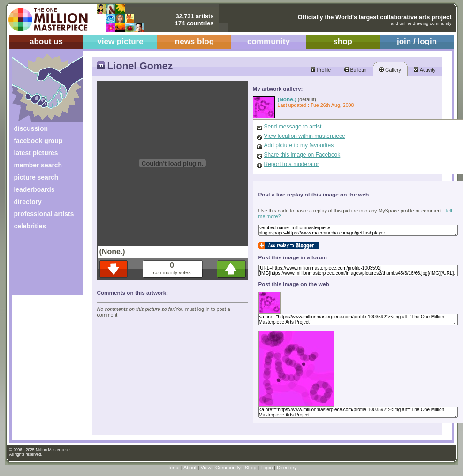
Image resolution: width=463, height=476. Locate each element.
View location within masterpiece (305, 136)
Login (266, 468)
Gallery (390, 70)
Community (228, 468)
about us (46, 42)
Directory (287, 468)
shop (343, 42)
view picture (120, 42)
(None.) (287, 99)
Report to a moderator (292, 164)
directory (28, 202)
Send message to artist (293, 127)
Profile (321, 70)
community (269, 42)
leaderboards (34, 189)
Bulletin (356, 70)
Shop (251, 468)
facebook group (38, 141)
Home (173, 468)
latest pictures (36, 153)
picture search (36, 177)
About (190, 468)
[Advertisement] (41, 266)
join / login (417, 42)
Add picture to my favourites (299, 145)
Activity (425, 70)
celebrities (30, 226)
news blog (194, 42)
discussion (31, 128)
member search (38, 165)
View (206, 468)
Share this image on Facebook (302, 155)
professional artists (44, 214)
